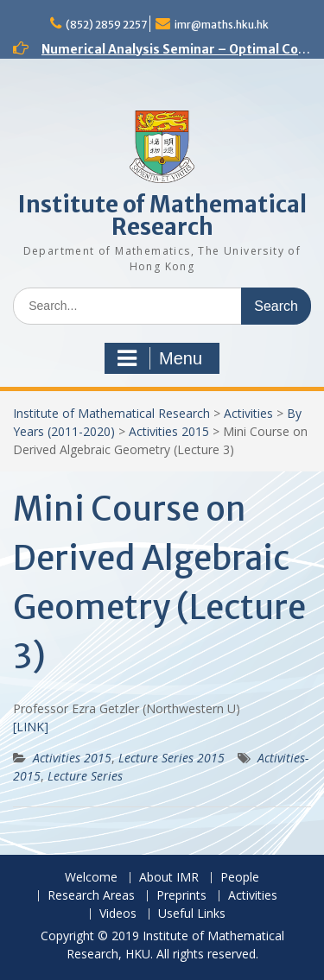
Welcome (91, 878)
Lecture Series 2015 (172, 758)
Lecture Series (85, 776)
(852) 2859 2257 (106, 25)
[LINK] (31, 727)
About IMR (169, 878)
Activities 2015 (169, 431)
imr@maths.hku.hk (222, 25)
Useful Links (192, 914)
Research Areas (91, 896)
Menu (160, 358)
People (240, 878)
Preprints (181, 896)
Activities (248, 413)
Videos (118, 914)
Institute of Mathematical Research (162, 215)
